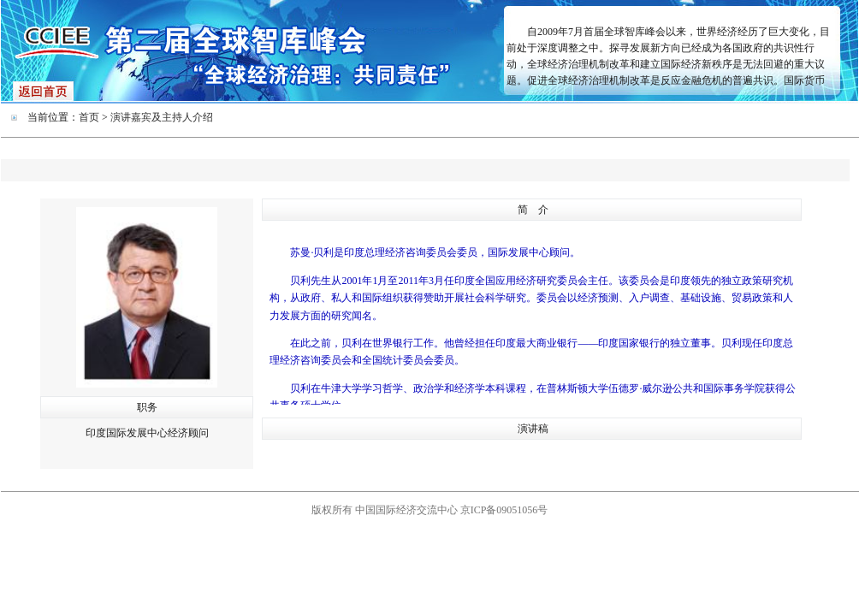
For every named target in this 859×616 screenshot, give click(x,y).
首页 (89, 117)
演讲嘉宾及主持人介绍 (162, 117)
